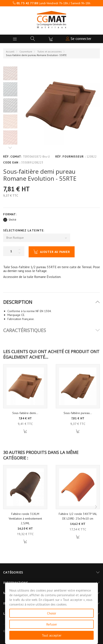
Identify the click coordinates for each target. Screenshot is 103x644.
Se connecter (79, 39)
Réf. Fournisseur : (70, 156)
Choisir (52, 613)
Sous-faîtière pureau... (78, 413)
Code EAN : (12, 162)
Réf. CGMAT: (13, 156)
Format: (10, 214)
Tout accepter (52, 635)
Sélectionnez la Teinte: (24, 230)
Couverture (26, 51)
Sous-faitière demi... (25, 413)
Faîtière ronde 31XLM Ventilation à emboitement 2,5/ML (25, 519)
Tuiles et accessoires (49, 51)
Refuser (52, 624)
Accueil (10, 51)
